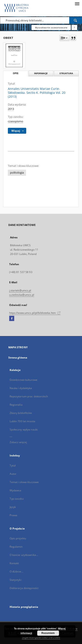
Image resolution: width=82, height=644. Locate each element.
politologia (17, 173)
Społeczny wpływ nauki (24, 430)
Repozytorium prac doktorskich (29, 396)
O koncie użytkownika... (24, 555)
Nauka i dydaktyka (21, 388)
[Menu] (77, 3)
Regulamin (16, 547)
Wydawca (16, 490)
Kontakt (14, 563)
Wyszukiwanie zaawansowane (51, 27)
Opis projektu (18, 538)
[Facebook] (12, 319)
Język (13, 507)
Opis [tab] (16, 73)
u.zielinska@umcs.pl (22, 295)
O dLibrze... (17, 571)
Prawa (14, 515)
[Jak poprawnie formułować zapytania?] (74, 27)
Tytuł (13, 465)
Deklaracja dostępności (24, 588)
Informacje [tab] (41, 73)
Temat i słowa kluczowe (24, 482)
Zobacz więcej (18, 442)
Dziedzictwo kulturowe (24, 380)
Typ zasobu (17, 499)
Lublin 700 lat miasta (23, 421)
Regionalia (16, 405)
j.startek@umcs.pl (20, 290)
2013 (11, 109)
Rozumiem (48, 633)
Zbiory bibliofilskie (21, 413)
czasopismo (16, 121)
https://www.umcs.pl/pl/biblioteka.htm (35, 313)
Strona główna (18, 358)
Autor (13, 474)
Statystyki (16, 580)
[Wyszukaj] (76, 20)
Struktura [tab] (66, 73)
